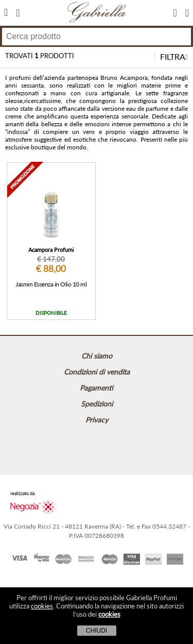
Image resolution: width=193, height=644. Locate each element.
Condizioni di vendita (97, 372)
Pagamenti (97, 388)
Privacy (97, 420)
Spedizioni (97, 404)
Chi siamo (97, 356)
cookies (42, 606)
